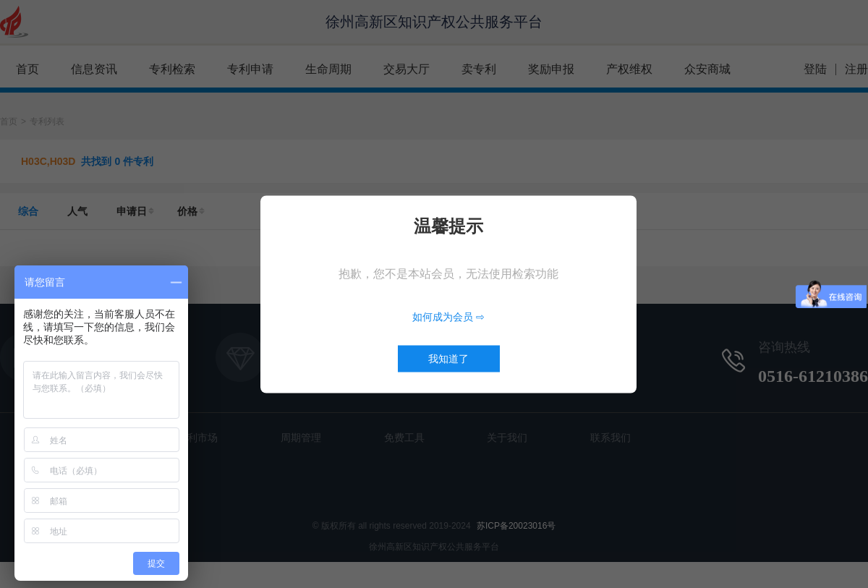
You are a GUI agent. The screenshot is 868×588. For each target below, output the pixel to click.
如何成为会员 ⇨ (448, 316)
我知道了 (448, 358)
